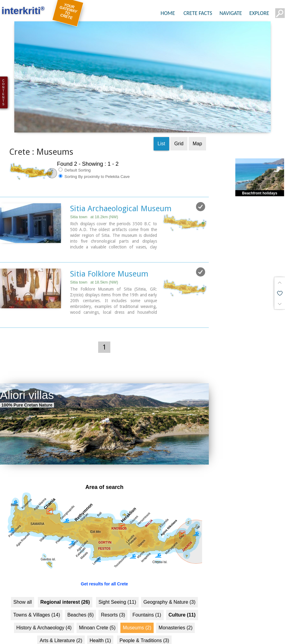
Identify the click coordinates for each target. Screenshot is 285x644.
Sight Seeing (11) (117, 591)
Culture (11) (182, 604)
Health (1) (100, 630)
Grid (179, 133)
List (161, 133)
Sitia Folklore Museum (109, 263)
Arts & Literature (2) (61, 630)
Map (197, 133)
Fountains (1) (147, 604)
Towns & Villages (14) (37, 604)
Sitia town (94, 206)
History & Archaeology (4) (44, 617)
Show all (23, 591)
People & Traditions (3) (144, 630)
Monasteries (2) (175, 617)
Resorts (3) (113, 604)
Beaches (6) (80, 604)
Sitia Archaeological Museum (121, 198)
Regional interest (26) (65, 591)
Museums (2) (137, 617)
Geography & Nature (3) (170, 591)
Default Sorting (75, 159)
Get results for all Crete (104, 573)
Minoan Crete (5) (97, 617)
